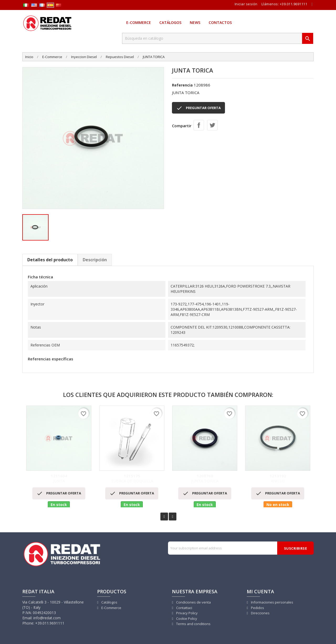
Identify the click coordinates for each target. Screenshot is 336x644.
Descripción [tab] (95, 260)
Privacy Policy (187, 613)
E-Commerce (139, 22)
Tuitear (212, 125)
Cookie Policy (186, 619)
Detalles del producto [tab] (50, 260)
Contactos (220, 22)
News (195, 22)
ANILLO (278, 479)
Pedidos (257, 608)
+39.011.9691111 (294, 4)
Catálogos (170, 22)
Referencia (182, 85)
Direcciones (260, 613)
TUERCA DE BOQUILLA (132, 479)
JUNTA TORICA (205, 479)
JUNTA (59, 479)
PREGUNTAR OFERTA (198, 108)
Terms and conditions (193, 624)
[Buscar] (212, 38)
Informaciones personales (272, 602)
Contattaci (184, 608)
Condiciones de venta (193, 602)
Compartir (199, 125)
